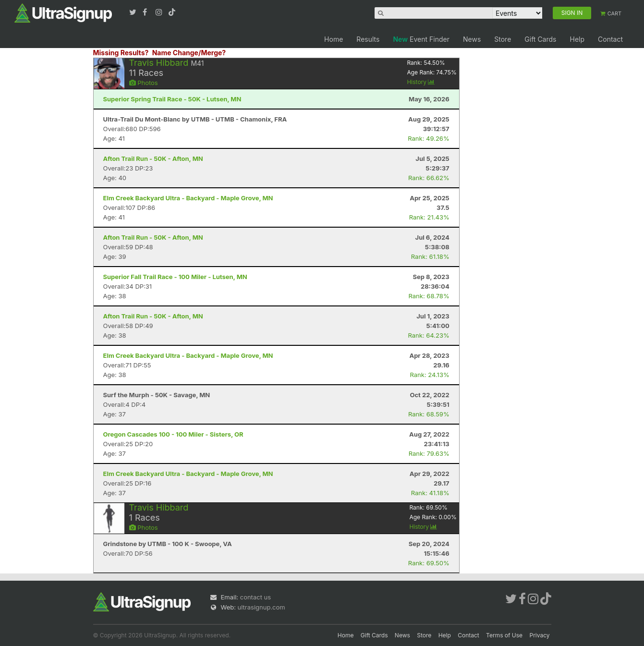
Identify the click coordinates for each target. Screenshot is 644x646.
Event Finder (421, 39)
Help (577, 39)
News (472, 39)
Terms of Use (504, 635)
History (421, 82)
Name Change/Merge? (189, 53)
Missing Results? (121, 53)
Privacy (540, 635)
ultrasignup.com (261, 607)
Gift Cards (540, 39)
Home (334, 39)
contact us (255, 597)
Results (368, 39)
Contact (610, 39)
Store (503, 39)
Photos (144, 83)
